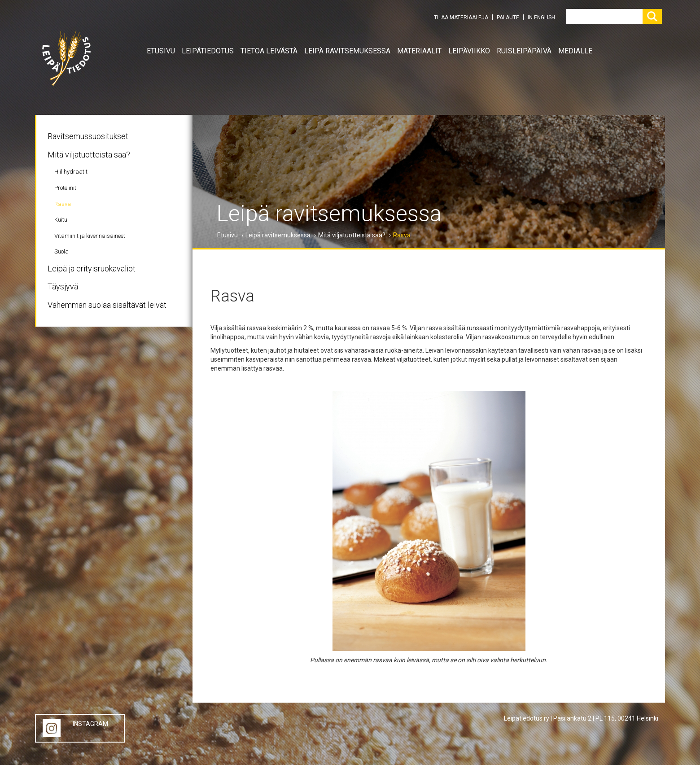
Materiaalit (419, 51)
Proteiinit (65, 188)
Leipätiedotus (208, 51)
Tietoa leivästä (269, 51)
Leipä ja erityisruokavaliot (92, 269)
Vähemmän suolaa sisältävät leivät (107, 305)
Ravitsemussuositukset (88, 136)
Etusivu (161, 51)
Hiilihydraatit (71, 172)
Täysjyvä (63, 286)
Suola (61, 251)
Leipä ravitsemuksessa (347, 51)
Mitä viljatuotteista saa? (89, 155)
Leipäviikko (469, 51)
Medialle (575, 51)
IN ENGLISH (541, 17)
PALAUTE (508, 17)
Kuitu (61, 220)
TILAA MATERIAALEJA (461, 17)
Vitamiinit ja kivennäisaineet (90, 236)
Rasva (63, 204)
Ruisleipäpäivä (524, 51)
